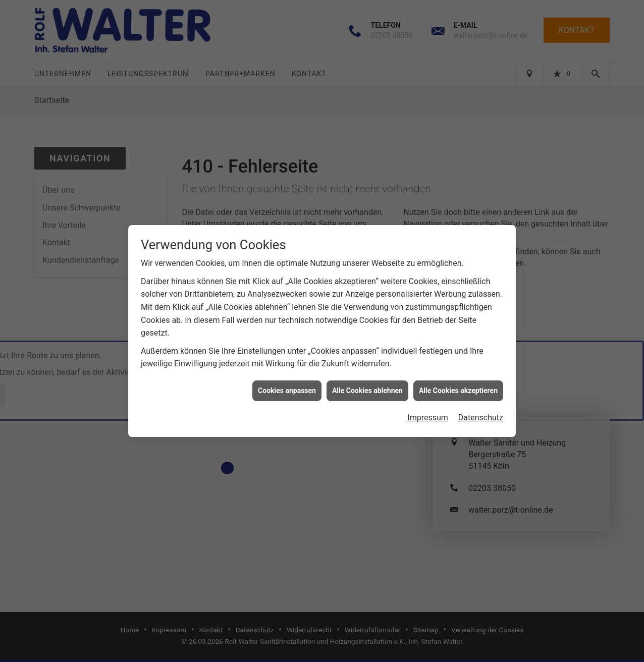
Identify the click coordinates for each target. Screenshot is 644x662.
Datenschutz (481, 414)
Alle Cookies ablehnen (367, 387)
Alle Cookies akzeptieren (458, 387)
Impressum (428, 414)
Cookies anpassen (287, 387)
